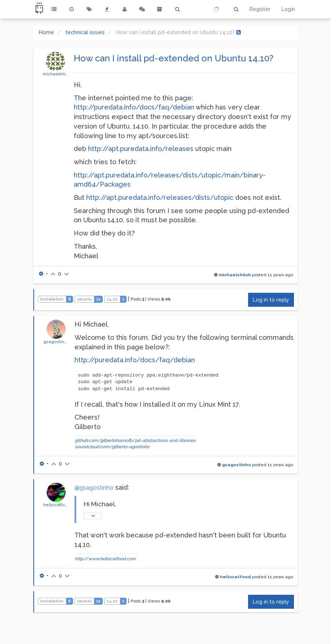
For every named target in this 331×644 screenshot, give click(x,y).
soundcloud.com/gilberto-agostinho (112, 447)
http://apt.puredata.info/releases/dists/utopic (160, 197)
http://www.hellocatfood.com (105, 559)
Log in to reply (271, 300)
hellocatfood (57, 505)
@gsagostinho (94, 488)
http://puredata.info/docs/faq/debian (134, 107)
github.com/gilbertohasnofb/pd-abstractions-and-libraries (135, 440)
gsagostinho (57, 342)
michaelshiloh (57, 74)
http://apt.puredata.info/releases (141, 149)
